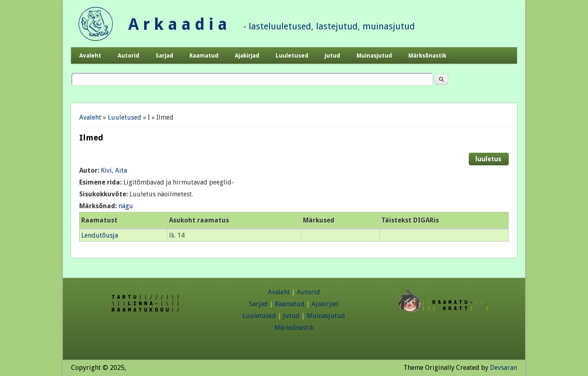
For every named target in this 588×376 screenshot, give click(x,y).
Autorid (128, 56)
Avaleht (90, 56)
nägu (126, 206)
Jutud (332, 56)
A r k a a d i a (178, 24)
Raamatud (204, 56)
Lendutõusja (100, 235)
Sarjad (164, 56)
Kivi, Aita (114, 170)
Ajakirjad (247, 56)
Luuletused (292, 56)
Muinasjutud (374, 56)
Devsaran (503, 368)
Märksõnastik (427, 56)
